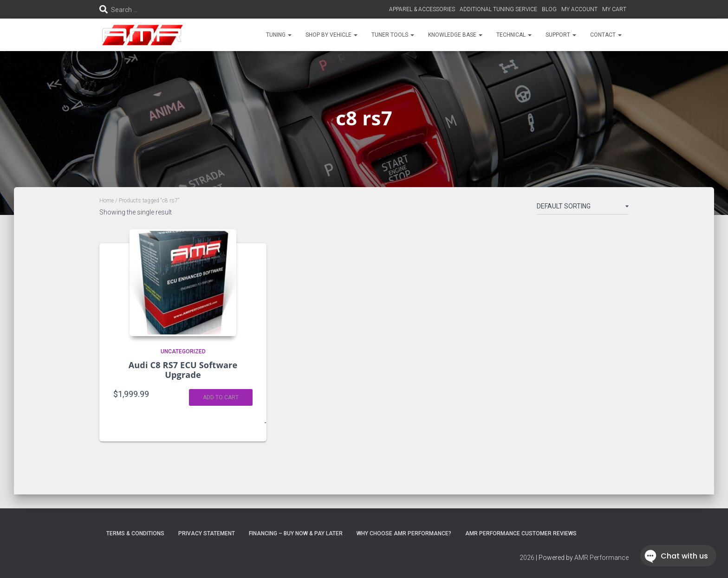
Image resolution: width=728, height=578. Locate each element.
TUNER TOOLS (393, 35)
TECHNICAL (514, 35)
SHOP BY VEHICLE (331, 35)
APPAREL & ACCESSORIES (422, 9)
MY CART (614, 9)
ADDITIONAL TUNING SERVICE (498, 9)
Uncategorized (183, 351)
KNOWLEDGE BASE (455, 35)
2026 (527, 558)
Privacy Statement (207, 533)
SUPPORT (561, 35)
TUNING (279, 35)
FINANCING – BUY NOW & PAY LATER (296, 533)
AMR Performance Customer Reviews (521, 533)
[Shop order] (583, 208)
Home (107, 201)
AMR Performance (601, 558)
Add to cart (221, 397)
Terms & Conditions (135, 533)
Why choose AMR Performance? (404, 533)
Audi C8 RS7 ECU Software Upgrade (183, 370)
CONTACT (606, 35)
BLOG (549, 9)
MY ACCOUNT (579, 9)
